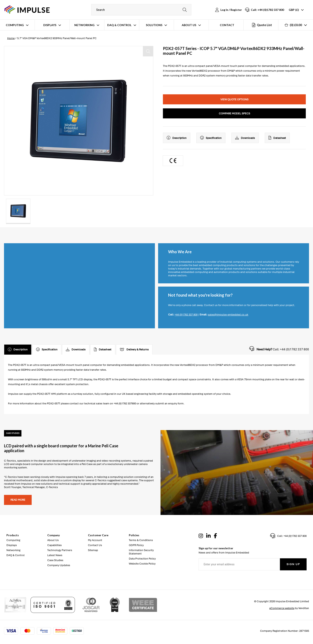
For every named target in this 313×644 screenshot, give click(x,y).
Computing (15, 25)
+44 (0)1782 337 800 (186, 315)
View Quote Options (234, 99)
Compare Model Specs (234, 113)
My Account (95, 540)
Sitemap (93, 550)
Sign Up (293, 564)
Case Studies (55, 560)
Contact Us (95, 545)
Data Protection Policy (142, 559)
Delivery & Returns (134, 350)
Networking (84, 25)
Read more (18, 500)
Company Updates (59, 565)
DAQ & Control (119, 25)
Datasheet (277, 138)
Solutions (154, 25)
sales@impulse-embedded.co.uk (228, 315)
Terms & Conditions (141, 540)
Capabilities (55, 545)
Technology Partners (60, 550)
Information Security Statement (141, 552)
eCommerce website (282, 608)
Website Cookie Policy (142, 564)
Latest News (55, 555)
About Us (189, 25)
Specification (211, 138)
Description (177, 138)
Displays (50, 25)
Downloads (245, 138)
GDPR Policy (136, 545)
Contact (227, 25)
